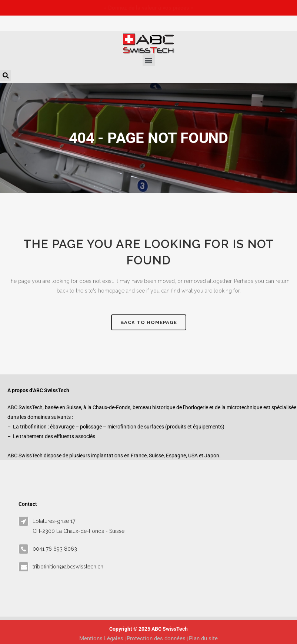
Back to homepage (149, 322)
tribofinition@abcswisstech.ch (68, 567)
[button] (149, 60)
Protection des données (156, 638)
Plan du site (203, 638)
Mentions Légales (101, 638)
